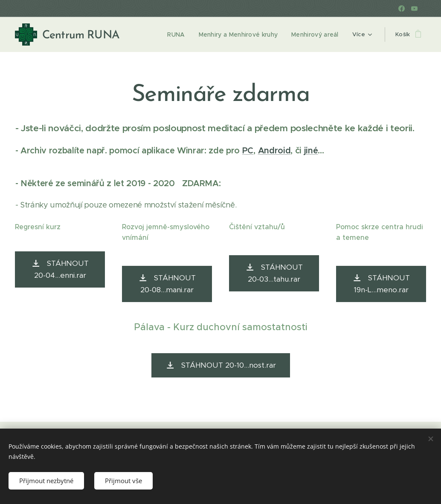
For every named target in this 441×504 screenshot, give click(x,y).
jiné (311, 151)
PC (248, 151)
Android (274, 151)
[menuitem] (178, 35)
